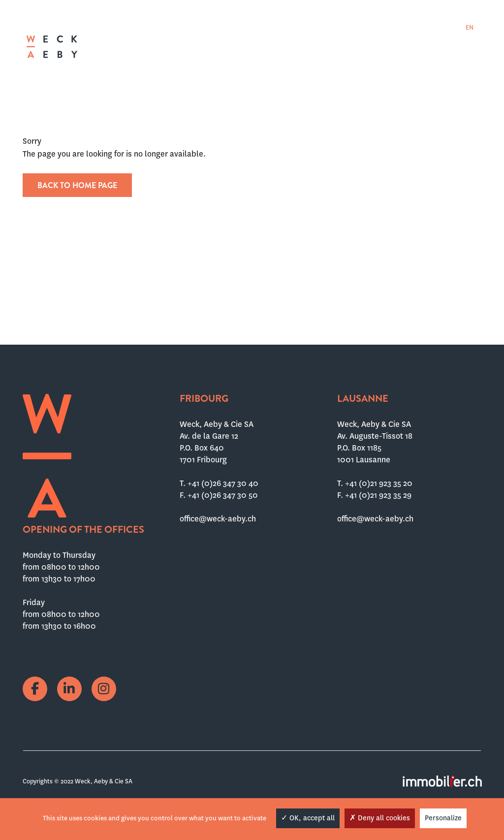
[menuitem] (440, 27)
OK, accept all (308, 818)
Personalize (443, 818)
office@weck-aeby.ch (218, 519)
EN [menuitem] (470, 28)
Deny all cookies (380, 818)
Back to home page (77, 185)
